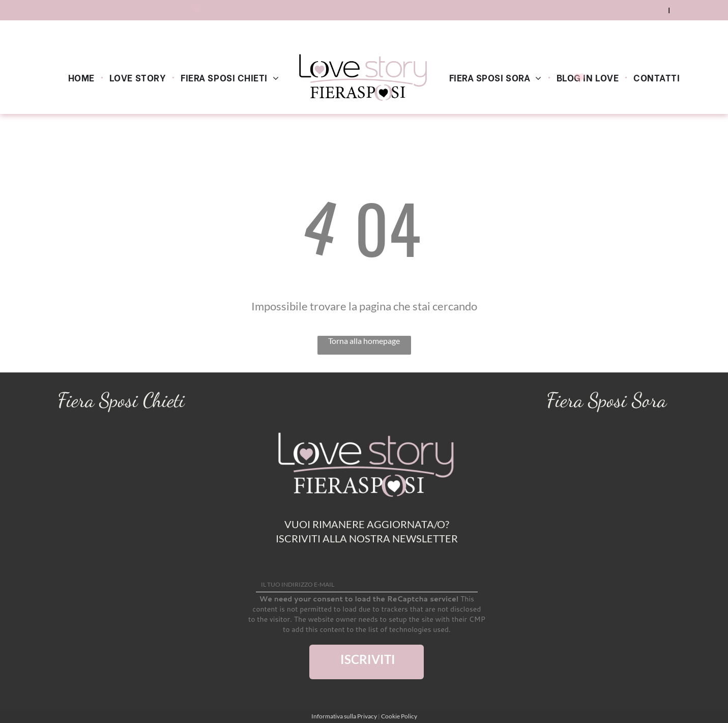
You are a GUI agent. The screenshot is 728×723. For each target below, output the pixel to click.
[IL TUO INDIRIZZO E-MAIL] (367, 585)
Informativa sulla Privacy (344, 716)
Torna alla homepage (364, 341)
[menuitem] (83, 77)
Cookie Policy (399, 716)
